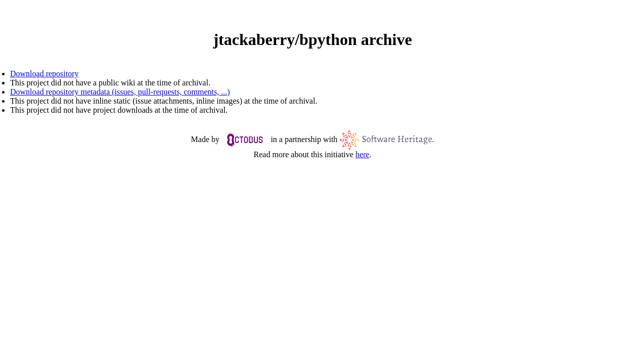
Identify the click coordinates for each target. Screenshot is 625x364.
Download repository (44, 74)
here (363, 154)
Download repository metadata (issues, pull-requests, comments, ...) (120, 92)
